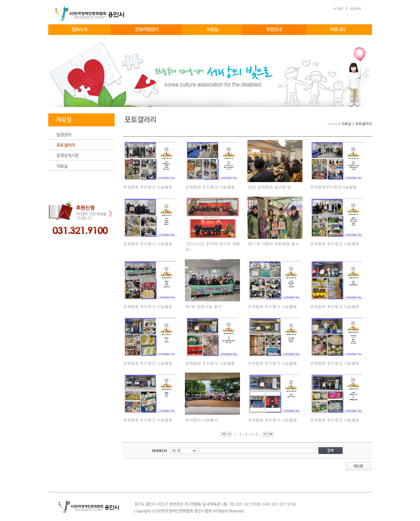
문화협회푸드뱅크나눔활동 (334, 187)
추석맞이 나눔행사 (202, 420)
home (332, 124)
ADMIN (356, 9)
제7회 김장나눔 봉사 (204, 306)
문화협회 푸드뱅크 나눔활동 (148, 187)
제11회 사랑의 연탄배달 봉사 (273, 243)
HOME (338, 9)
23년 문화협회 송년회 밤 (269, 187)
